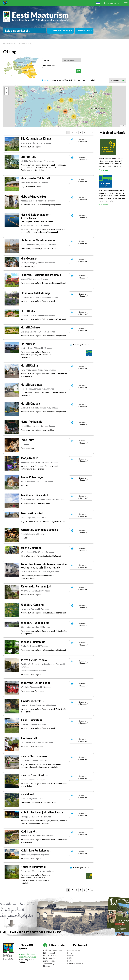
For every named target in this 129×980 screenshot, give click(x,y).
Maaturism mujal (50, 956)
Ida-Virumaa (33, 61)
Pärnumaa (18, 68)
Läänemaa (15, 65)
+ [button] (7, 89)
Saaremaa (8, 69)
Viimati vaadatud (84, 31)
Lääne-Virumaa (29, 59)
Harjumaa (19, 58)
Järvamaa (24, 65)
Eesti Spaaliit (73, 956)
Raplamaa (20, 63)
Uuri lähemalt (104, 170)
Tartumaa (31, 69)
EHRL (70, 958)
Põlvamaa (34, 72)
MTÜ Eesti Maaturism (52, 950)
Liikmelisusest (49, 953)
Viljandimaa (24, 70)
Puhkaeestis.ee (74, 950)
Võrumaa (34, 76)
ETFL (70, 953)
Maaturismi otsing (25, 43)
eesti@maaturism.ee (28, 957)
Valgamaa (26, 74)
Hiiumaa (9, 64)
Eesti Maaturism (9, 43)
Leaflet (123, 126)
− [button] (7, 93)
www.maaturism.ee (27, 954)
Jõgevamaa (32, 65)
